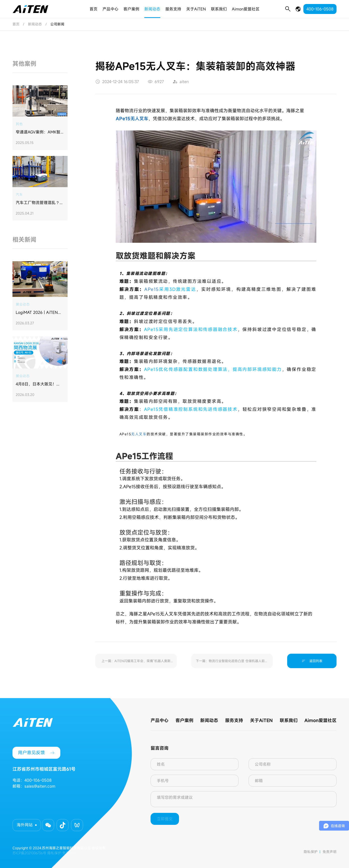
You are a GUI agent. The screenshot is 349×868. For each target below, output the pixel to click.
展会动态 (23, 304)
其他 (19, 124)
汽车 (19, 194)
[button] (48, 825)
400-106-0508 (320, 9)
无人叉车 (139, 434)
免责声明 (330, 852)
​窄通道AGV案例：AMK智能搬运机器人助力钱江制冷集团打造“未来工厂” (40, 132)
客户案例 (131, 9)
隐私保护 (311, 852)
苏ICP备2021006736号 (29, 853)
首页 (93, 9)
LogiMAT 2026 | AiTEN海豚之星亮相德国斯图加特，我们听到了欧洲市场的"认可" (40, 313)
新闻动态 (152, 9)
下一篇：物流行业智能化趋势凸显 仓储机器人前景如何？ (232, 663)
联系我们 (219, 9)
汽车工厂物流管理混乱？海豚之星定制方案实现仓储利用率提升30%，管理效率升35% (40, 203)
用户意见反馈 (36, 753)
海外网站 (25, 825)
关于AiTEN (196, 9)
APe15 (152, 289)
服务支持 (173, 9)
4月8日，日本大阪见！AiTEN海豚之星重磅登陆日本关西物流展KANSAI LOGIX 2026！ (40, 384)
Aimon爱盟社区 (246, 9)
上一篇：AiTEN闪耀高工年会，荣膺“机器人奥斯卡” (136, 663)
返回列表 (312, 661)
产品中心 (110, 9)
